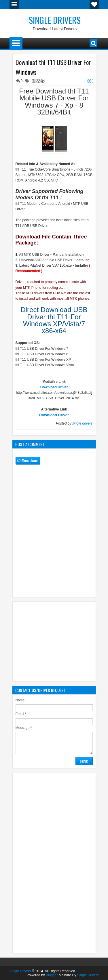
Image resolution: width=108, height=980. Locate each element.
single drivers (83, 423)
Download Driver (54, 387)
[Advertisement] (62, 641)
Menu (14, 5)
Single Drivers (55, 20)
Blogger (52, 975)
